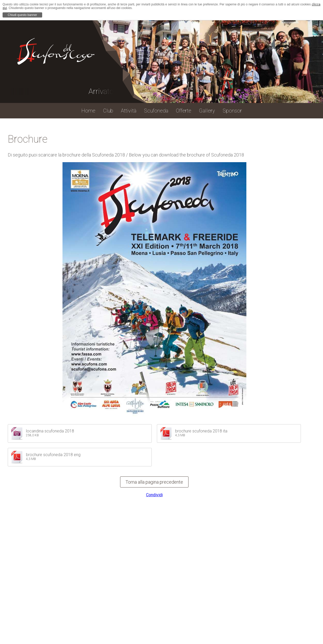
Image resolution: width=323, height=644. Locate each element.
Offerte (184, 111)
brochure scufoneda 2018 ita (201, 431)
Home (88, 111)
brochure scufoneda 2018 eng (53, 455)
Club (108, 111)
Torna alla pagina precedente (154, 482)
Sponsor (232, 111)
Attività (129, 111)
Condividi (154, 495)
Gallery (207, 111)
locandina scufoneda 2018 (50, 431)
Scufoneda (156, 111)
